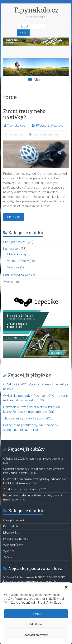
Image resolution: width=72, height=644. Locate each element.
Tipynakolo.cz (36, 10)
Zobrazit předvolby (36, 635)
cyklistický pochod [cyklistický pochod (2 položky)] (47, 581)
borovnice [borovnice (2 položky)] (10, 581)
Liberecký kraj (16, 254)
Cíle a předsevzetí (15, 242)
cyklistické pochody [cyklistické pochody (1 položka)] (26, 582)
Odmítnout (36, 624)
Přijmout (36, 614)
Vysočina (13, 267)
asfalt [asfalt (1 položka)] (11, 577)
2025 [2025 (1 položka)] (6, 577)
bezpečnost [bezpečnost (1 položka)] (29, 577)
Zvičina (8, 282)
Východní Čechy (18, 261)
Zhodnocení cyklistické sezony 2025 (28, 418)
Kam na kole (12, 249)
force (35, 135)
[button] (66, 587)
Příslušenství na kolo (50, 126)
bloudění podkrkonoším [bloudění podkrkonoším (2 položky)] (50, 577)
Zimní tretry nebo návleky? (24, 114)
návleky (43, 135)
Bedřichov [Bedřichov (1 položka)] (19, 577)
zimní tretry (53, 135)
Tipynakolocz (16, 126)
